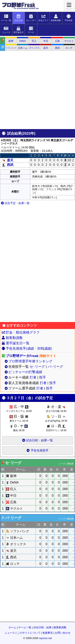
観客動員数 (14, 338)
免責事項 (48, 633)
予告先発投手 (38, 450)
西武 (57, 48)
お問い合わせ (63, 633)
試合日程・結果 (42, 627)
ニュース (10, 633)
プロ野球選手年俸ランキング (30, 361)
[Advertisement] (37, 90)
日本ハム (23, 48)
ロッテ (69, 48)
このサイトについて (29, 633)
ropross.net (45, 638)
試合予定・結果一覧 (15, 203)
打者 (33, 377)
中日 (46, 41)
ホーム (12, 627)
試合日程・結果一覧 (37, 440)
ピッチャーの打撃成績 (25, 372)
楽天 (46, 48)
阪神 (11, 41)
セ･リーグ (37, 367)
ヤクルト (69, 41)
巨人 (34, 41)
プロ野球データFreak (22, 356)
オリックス (34, 48)
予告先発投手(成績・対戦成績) (29, 349)
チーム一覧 (25, 627)
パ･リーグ (55, 367)
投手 (43, 377)
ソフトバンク (11, 48)
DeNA (23, 41)
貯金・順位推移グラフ (23, 332)
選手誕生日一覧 (18, 343)
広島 (57, 41)
